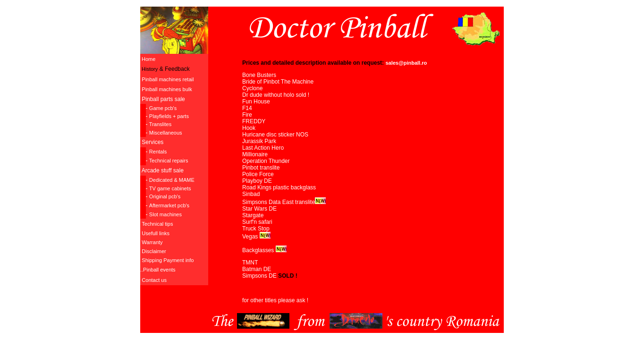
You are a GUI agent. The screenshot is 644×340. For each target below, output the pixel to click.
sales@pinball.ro (406, 63)
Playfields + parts (169, 116)
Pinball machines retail (168, 79)
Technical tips (157, 224)
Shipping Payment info (168, 260)
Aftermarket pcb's (169, 205)
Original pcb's (165, 196)
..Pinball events (158, 270)
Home (148, 59)
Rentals (158, 152)
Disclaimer (154, 251)
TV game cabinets (170, 188)
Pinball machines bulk (167, 89)
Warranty (152, 242)
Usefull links (156, 233)
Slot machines (165, 214)
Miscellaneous (166, 133)
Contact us (154, 280)
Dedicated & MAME (172, 180)
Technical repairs (169, 161)
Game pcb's (163, 108)
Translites (160, 124)
